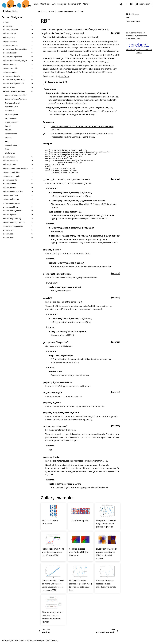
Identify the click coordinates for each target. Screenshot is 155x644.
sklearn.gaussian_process (14, 91)
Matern (8, 130)
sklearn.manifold (10, 180)
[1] (108, 61)
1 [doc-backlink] (44, 126)
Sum (7, 149)
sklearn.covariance (11, 45)
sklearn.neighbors (11, 207)
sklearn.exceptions (11, 72)
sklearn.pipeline (10, 215)
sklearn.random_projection (14, 222)
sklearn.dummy (10, 64)
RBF (7, 141)
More (86, 4)
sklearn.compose (10, 41)
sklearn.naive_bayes (11, 203)
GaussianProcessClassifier (16, 95)
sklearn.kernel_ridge (12, 172)
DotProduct (10, 111)
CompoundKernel (12, 103)
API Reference (49, 11)
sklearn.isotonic (10, 164)
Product (8, 138)
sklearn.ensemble (10, 68)
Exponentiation (11, 118)
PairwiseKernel (11, 134)
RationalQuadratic (12, 145)
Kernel (8, 126)
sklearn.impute (9, 157)
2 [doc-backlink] (44, 134)
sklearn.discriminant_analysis (15, 61)
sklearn (6, 22)
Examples (62, 4)
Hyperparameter (12, 122)
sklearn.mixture (10, 188)
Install (36, 4)
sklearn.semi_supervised (13, 226)
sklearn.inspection (11, 161)
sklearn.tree (8, 234)
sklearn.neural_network (13, 211)
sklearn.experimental (12, 76)
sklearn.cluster (9, 37)
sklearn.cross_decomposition (15, 49)
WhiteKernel (10, 153)
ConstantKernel (11, 107)
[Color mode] (126, 4)
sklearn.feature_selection (13, 84)
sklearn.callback (10, 34)
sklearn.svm (8, 230)
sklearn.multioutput (11, 199)
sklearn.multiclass (10, 195)
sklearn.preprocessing (12, 218)
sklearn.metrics (9, 184)
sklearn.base (8, 26)
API (54, 4)
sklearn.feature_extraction (14, 80)
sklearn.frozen (9, 87)
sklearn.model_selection (13, 191)
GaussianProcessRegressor (16, 99)
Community (73, 4)
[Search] (121, 4)
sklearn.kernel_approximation (15, 168)
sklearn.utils (8, 238)
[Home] (39, 11)
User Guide (45, 4)
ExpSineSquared (12, 114)
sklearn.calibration (11, 30)
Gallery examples (133, 21)
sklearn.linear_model (12, 176)
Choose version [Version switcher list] (143, 4)
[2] (56, 72)
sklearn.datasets (10, 53)
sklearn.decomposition (12, 57)
